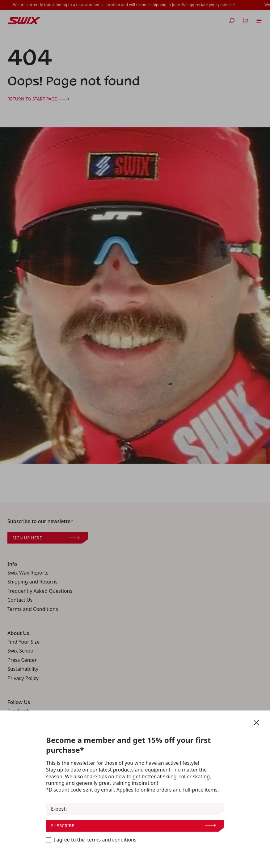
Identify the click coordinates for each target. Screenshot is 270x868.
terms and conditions (112, 840)
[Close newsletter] (256, 723)
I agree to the (91, 840)
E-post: (59, 809)
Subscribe (133, 826)
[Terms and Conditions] (49, 840)
